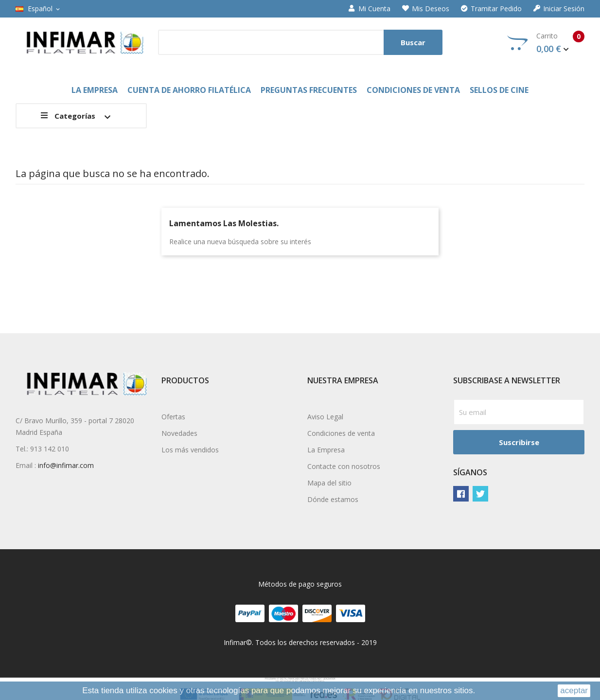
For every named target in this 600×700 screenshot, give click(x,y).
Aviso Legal (325, 417)
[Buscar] (300, 42)
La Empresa (326, 450)
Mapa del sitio (329, 483)
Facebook (461, 494)
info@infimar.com (66, 465)
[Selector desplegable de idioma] (38, 9)
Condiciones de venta (341, 433)
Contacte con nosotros (344, 466)
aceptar (574, 691)
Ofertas (173, 417)
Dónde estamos (333, 499)
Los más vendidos (190, 450)
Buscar (413, 42)
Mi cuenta (370, 9)
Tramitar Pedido (491, 9)
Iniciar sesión (559, 9)
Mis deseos (426, 9)
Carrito (546, 43)
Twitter (480, 494)
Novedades (179, 433)
